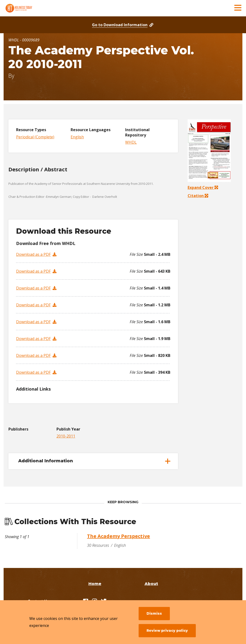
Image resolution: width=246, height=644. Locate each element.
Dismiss (154, 613)
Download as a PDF (33, 254)
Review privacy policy (167, 631)
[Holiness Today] (40, 8)
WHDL (131, 142)
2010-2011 (66, 436)
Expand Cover (203, 187)
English (77, 137)
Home (95, 584)
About (151, 584)
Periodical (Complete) (35, 137)
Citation (196, 196)
